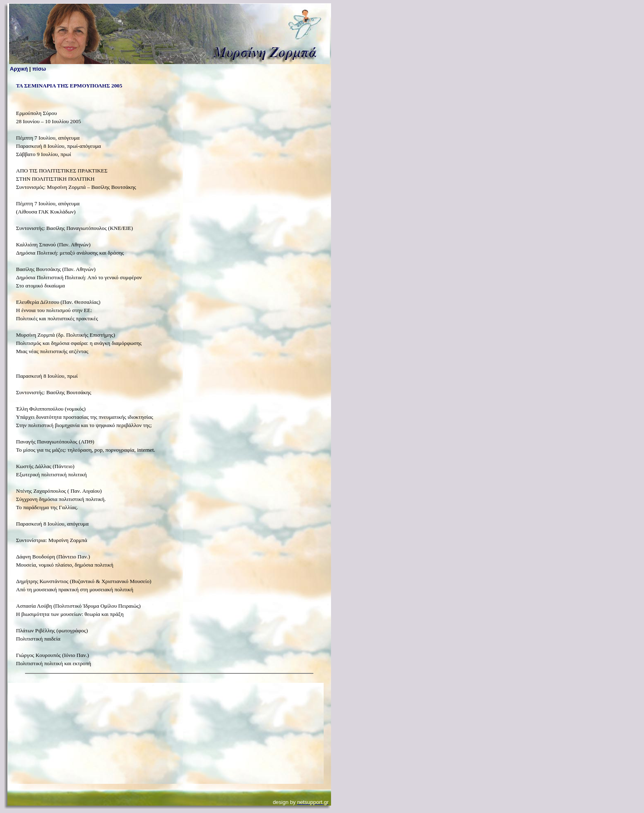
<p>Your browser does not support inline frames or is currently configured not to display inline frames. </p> (166, 733)
